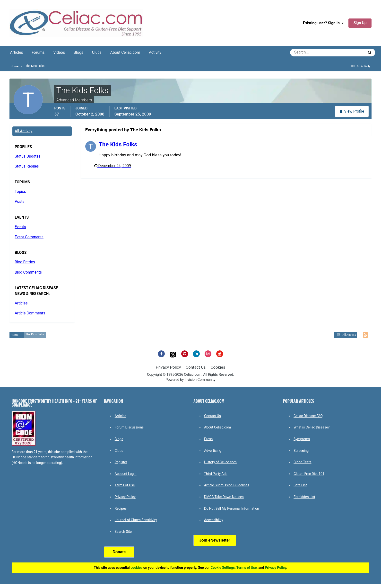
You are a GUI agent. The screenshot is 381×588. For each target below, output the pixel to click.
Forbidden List (304, 497)
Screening (301, 451)
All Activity (24, 131)
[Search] (310, 53)
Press (208, 439)
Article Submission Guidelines (227, 485)
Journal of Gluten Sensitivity (136, 520)
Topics (20, 192)
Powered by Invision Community (191, 380)
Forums (38, 53)
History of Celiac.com (220, 462)
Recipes (121, 508)
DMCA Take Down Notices (224, 497)
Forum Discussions (129, 427)
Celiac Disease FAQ (308, 416)
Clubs (97, 53)
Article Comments (30, 313)
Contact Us (196, 367)
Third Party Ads (216, 474)
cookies (136, 568)
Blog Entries (25, 262)
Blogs (78, 53)
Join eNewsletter (215, 540)
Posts (20, 202)
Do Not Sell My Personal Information (232, 508)
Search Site (123, 532)
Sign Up (360, 23)
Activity (155, 53)
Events (20, 227)
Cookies (218, 367)
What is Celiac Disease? (312, 427)
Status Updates (28, 156)
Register (121, 462)
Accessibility (214, 520)
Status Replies (27, 166)
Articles (17, 53)
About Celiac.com (125, 53)
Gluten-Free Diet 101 (309, 474)
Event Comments (29, 237)
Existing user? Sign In (323, 23)
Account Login (126, 474)
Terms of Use (125, 485)
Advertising (213, 451)
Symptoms (302, 439)
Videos (59, 53)
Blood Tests (302, 462)
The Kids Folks (118, 144)
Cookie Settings (223, 568)
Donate (119, 552)
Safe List (300, 485)
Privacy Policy (168, 367)
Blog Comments (28, 272)
